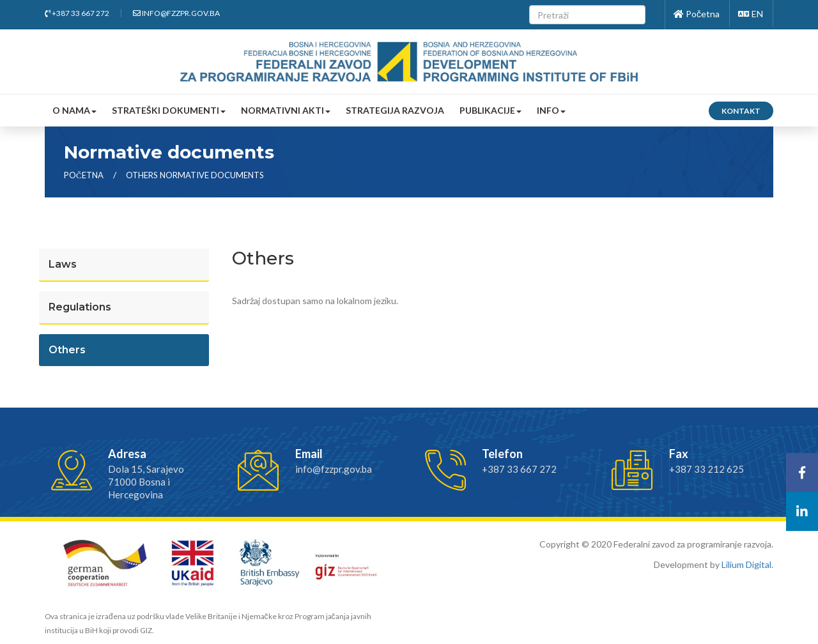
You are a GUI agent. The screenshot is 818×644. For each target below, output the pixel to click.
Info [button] (551, 110)
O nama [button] (74, 110)
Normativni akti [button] (286, 110)
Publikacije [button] (490, 110)
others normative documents (195, 175)
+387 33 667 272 (77, 13)
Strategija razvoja (395, 110)
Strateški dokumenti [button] (169, 110)
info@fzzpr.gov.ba (176, 13)
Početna (697, 14)
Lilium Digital (746, 564)
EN (751, 14)
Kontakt (741, 111)
